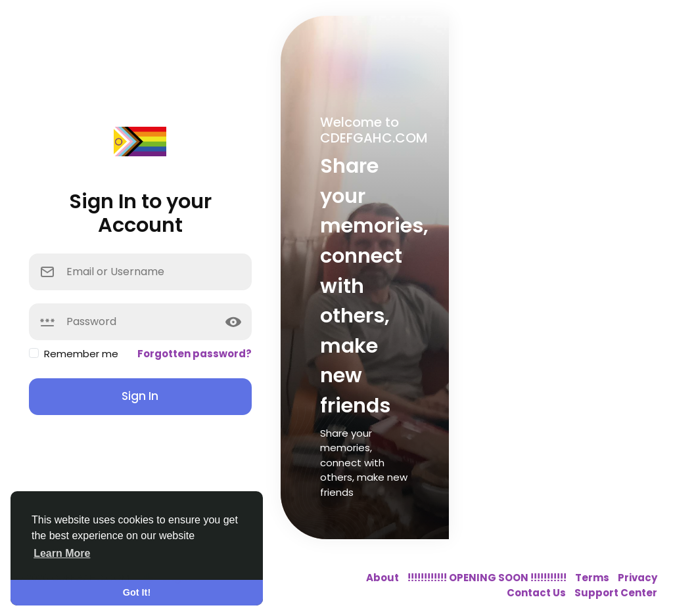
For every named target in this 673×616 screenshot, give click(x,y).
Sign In (140, 396)
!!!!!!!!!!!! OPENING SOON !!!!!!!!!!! (488, 578)
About (383, 578)
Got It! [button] (137, 592)
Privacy (638, 578)
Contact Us (537, 593)
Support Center (616, 593)
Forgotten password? (195, 354)
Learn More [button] (62, 553)
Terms (593, 578)
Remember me (81, 354)
